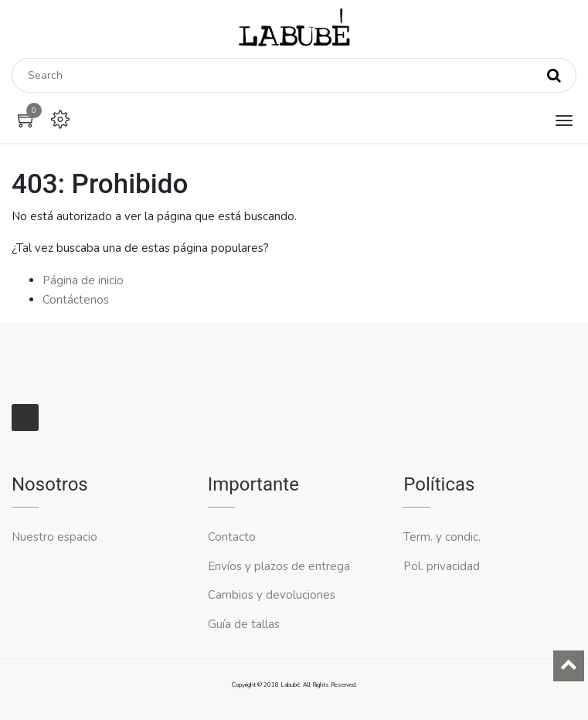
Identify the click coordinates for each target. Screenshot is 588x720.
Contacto (233, 537)
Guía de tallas (244, 624)
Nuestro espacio (54, 537)
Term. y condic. (442, 537)
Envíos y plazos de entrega (279, 566)
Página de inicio (83, 280)
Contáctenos (76, 300)
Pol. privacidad (442, 566)
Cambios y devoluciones (272, 595)
